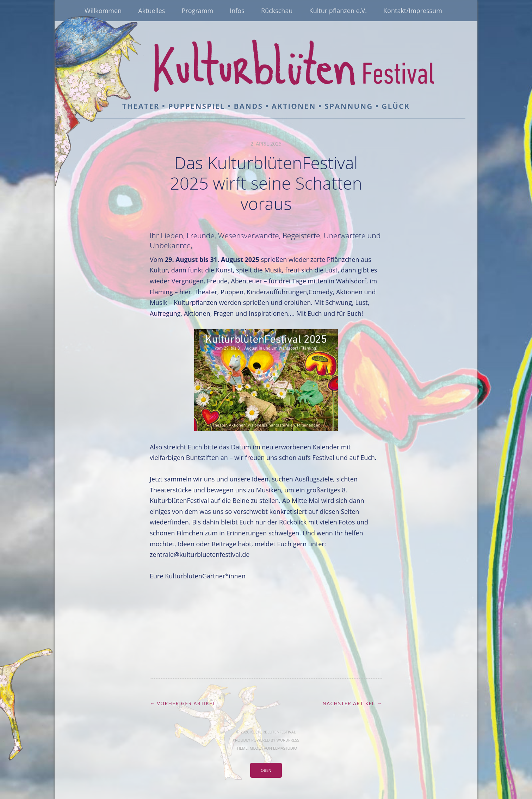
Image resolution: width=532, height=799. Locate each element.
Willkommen (103, 11)
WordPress (288, 740)
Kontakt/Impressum (413, 11)
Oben (266, 770)
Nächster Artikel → (352, 703)
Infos (237, 11)
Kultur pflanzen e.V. (338, 11)
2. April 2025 (266, 144)
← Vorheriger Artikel (183, 703)
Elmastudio (285, 748)
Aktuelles (151, 11)
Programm (197, 11)
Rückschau (277, 11)
